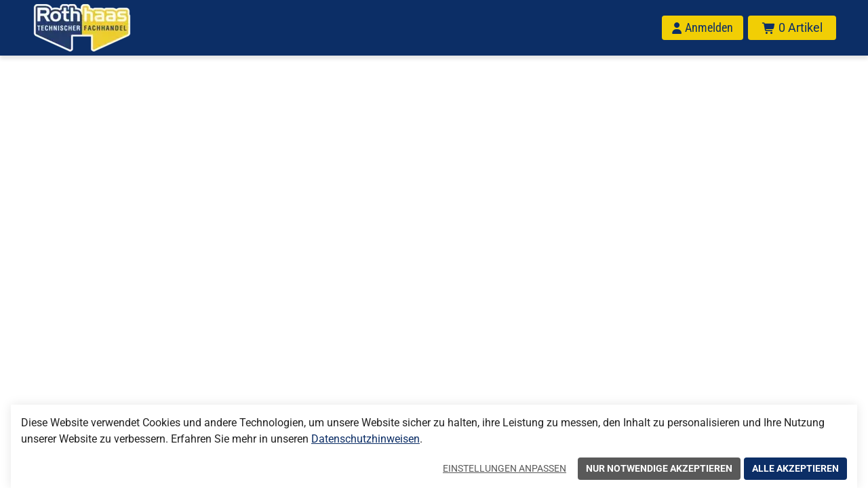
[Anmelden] (703, 28)
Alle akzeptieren (795, 468)
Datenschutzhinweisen (366, 439)
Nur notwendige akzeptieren (659, 468)
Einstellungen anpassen (505, 468)
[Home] (100, 28)
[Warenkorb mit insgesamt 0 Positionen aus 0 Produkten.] (792, 28)
